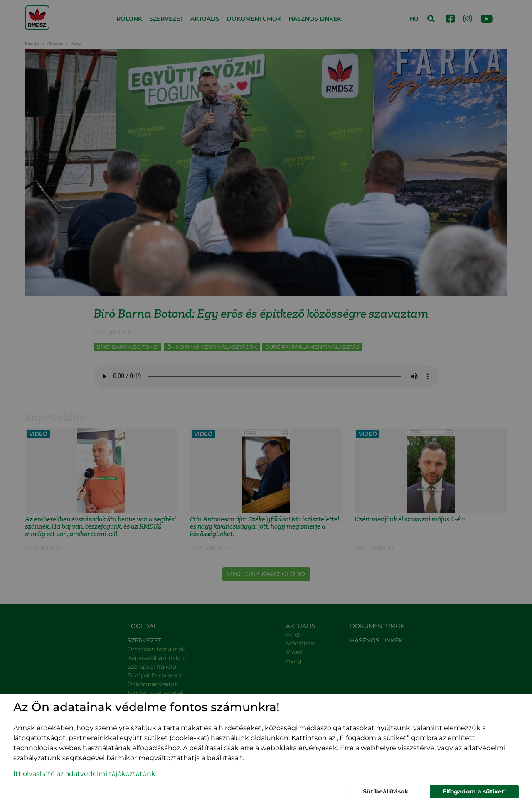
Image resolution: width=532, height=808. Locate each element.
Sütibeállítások (385, 791)
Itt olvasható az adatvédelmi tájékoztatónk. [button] (85, 774)
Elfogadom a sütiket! (474, 791)
